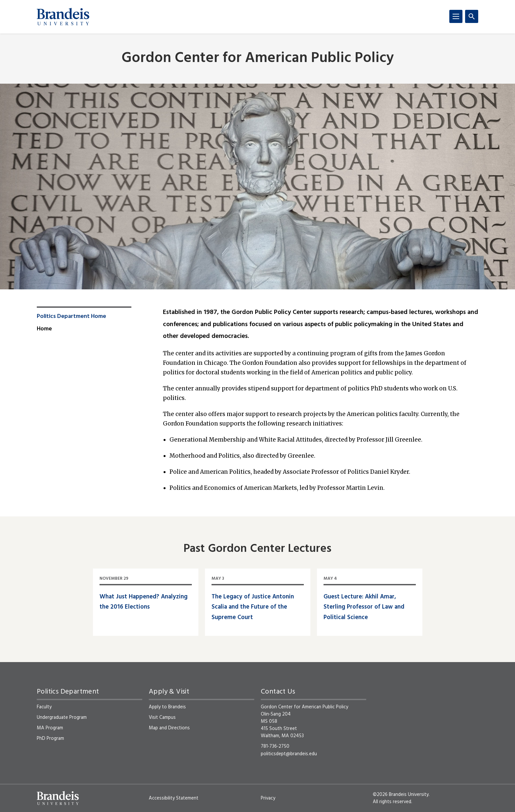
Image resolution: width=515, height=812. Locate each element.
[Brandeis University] (63, 17)
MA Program (50, 728)
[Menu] (456, 16)
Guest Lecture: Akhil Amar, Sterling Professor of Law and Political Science (364, 607)
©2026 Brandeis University (401, 795)
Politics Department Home (71, 317)
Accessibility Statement (174, 798)
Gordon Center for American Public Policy (258, 59)
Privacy (268, 798)
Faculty (44, 707)
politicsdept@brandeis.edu (289, 754)
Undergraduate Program (62, 718)
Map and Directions (169, 728)
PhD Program (50, 739)
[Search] (472, 16)
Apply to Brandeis (167, 707)
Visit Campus (162, 718)
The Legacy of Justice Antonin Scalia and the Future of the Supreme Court (253, 607)
